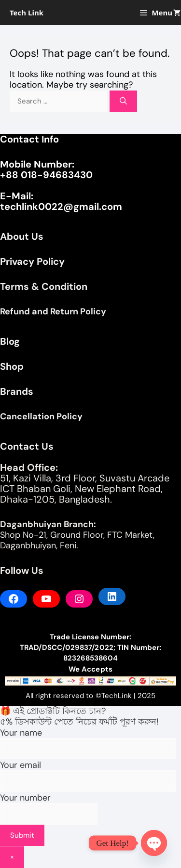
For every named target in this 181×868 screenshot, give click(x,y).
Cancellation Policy (41, 416)
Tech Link (27, 13)
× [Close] (12, 857)
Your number (49, 816)
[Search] (123, 101)
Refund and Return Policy (53, 311)
